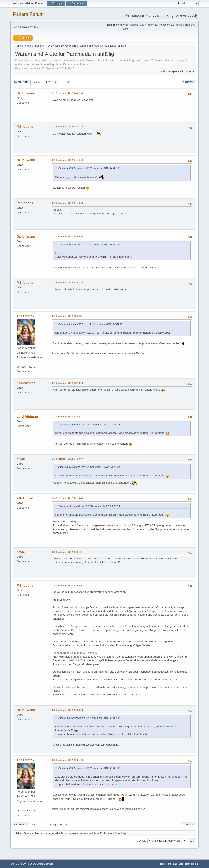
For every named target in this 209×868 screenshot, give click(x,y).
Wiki (126, 25)
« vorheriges (169, 71)
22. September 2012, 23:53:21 (68, 416)
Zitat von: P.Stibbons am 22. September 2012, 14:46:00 (89, 245)
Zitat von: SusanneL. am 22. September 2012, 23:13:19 (89, 425)
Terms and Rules (175, 864)
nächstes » (187, 71)
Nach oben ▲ (192, 864)
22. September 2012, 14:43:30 (68, 127)
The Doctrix (26, 316)
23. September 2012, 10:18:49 (68, 498)
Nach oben (21, 825)
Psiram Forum (28, 14)
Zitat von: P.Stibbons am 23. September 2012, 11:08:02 (89, 718)
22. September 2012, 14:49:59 (68, 236)
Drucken (188, 82)
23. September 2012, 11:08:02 (68, 585)
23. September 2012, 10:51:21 (68, 552)
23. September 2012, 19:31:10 (68, 760)
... (66, 82)
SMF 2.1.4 (16, 864)
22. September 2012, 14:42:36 (68, 93)
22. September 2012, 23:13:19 (68, 383)
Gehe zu (141, 841)
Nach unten (22, 82)
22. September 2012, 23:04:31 (68, 316)
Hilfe (162, 864)
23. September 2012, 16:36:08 (68, 710)
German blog (137, 25)
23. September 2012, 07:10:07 (68, 459)
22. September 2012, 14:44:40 (68, 160)
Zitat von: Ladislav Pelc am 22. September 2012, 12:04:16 (90, 324)
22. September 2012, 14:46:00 (68, 203)
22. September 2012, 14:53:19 (68, 283)
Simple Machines (45, 864)
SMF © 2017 (29, 864)
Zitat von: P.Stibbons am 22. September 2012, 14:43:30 (89, 168)
